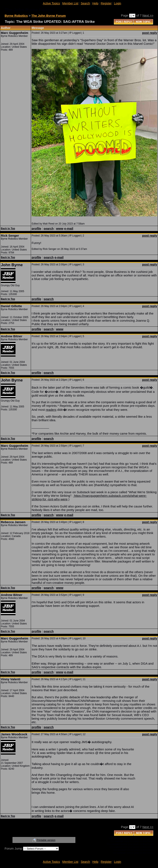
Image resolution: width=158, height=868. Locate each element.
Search (85, 3)
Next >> (148, 15)
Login (118, 3)
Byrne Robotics (16, 16)
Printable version (46, 840)
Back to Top (8, 229)
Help (95, 3)
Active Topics (51, 3)
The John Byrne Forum (49, 16)
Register (106, 3)
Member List (70, 3)
